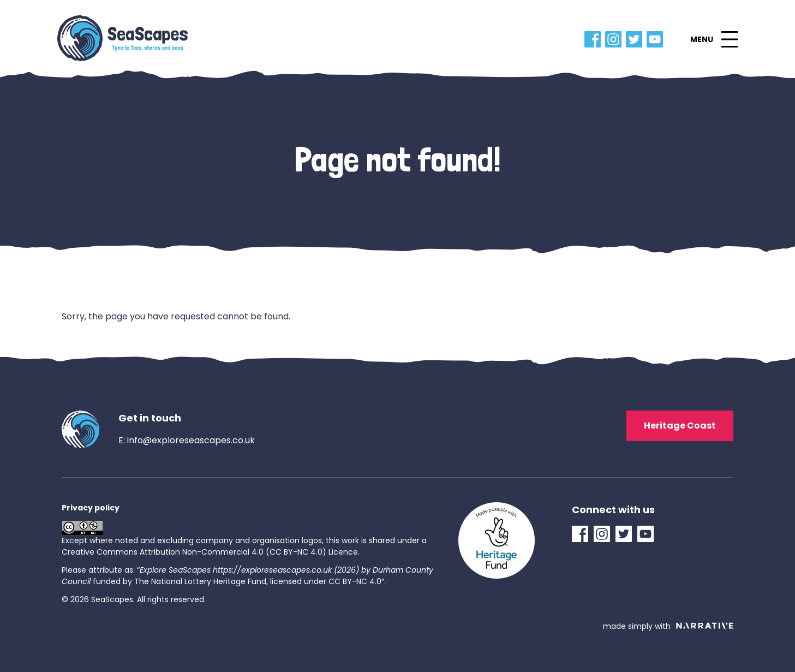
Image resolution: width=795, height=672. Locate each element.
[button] (714, 39)
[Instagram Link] (615, 39)
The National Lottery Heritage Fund (200, 581)
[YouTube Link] (657, 39)
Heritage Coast (680, 426)
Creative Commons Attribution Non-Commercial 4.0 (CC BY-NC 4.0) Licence (210, 552)
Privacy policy (91, 508)
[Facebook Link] (595, 39)
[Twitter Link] (636, 39)
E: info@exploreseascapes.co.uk (187, 440)
